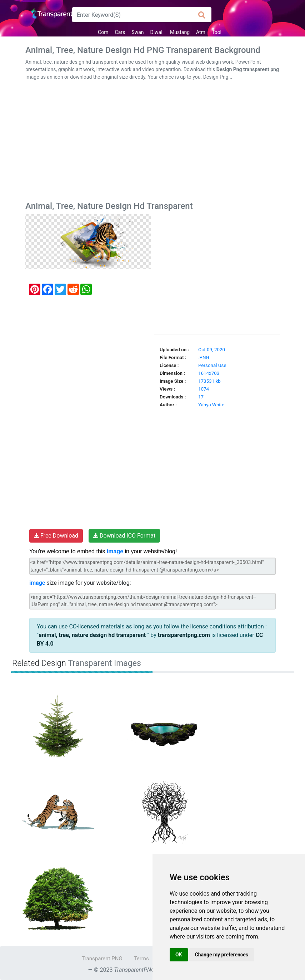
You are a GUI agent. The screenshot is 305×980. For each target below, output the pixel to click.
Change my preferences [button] (222, 955)
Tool (217, 32)
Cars (120, 32)
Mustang (180, 32)
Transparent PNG (102, 959)
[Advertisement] (152, 142)
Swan (137, 32)
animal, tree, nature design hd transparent (93, 635)
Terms (141, 959)
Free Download (56, 536)
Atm (201, 32)
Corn (103, 32)
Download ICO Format (124, 536)
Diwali (157, 32)
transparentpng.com (184, 635)
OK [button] (179, 955)
